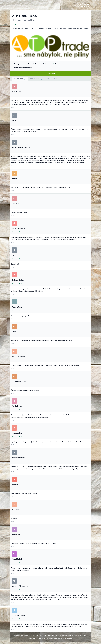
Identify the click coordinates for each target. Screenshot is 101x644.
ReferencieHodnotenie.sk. (65, 639)
